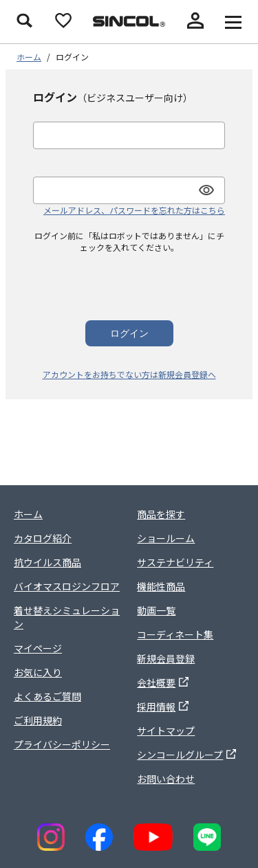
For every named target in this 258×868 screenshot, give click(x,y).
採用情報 (163, 706)
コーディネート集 (175, 634)
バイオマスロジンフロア (67, 586)
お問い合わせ (166, 779)
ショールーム (166, 538)
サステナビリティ (175, 562)
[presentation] (129, 280)
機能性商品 (161, 586)
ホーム (29, 57)
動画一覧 (156, 610)
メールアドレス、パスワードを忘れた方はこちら (134, 210)
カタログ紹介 (43, 538)
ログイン (129, 333)
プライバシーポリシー (62, 744)
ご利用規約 (38, 720)
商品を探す (161, 514)
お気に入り (38, 672)
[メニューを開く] (233, 22)
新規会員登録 (166, 658)
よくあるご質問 (47, 696)
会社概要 (163, 682)
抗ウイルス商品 (47, 562)
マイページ (38, 648)
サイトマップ (166, 731)
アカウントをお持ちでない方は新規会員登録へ (129, 374)
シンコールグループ (186, 755)
